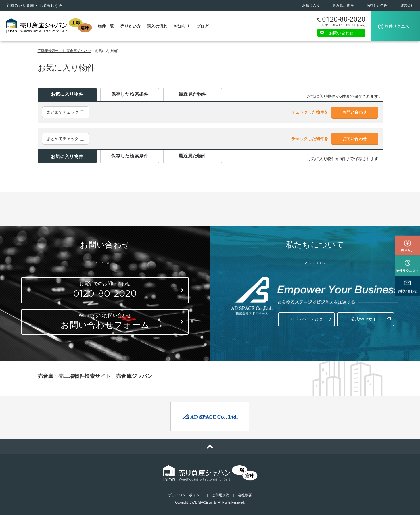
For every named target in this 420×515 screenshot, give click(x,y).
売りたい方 (131, 26)
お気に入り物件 (67, 94)
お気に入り (311, 5)
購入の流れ (157, 26)
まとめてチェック (65, 112)
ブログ (202, 26)
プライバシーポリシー (186, 495)
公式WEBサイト (365, 318)
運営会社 (407, 5)
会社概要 (245, 495)
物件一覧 (106, 26)
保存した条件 (377, 5)
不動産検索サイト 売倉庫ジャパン (64, 51)
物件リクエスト (399, 26)
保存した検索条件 (130, 94)
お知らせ (182, 26)
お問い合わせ (341, 33)
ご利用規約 (221, 495)
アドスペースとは (306, 318)
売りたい (407, 242)
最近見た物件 (343, 5)
